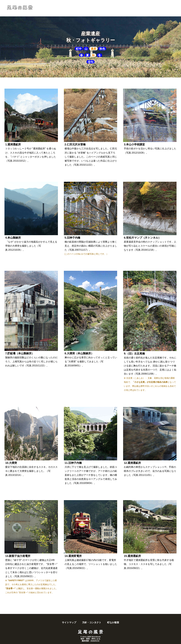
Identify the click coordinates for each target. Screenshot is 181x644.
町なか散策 (113, 622)
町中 (79, 49)
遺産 (93, 49)
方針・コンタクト (92, 622)
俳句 (90, 62)
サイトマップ (69, 622)
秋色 (102, 49)
